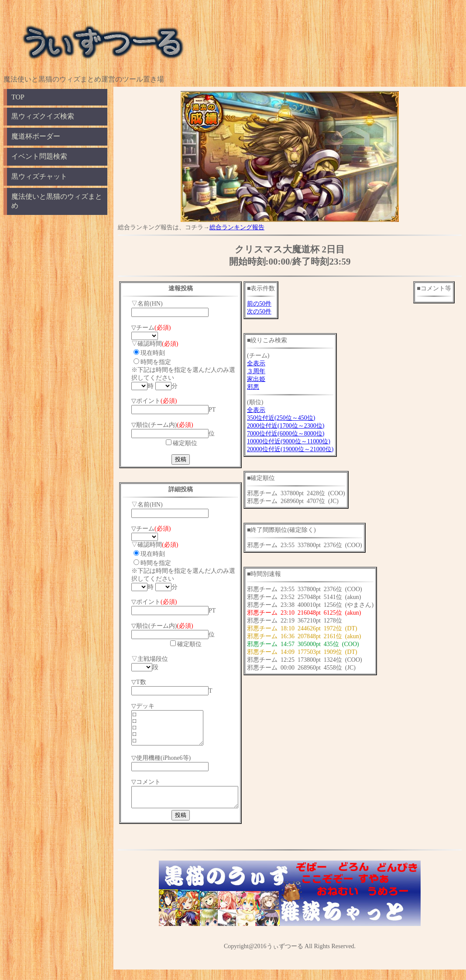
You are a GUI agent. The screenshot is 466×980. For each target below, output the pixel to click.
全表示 (268, 363)
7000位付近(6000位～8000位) (298, 434)
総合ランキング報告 (237, 227)
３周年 (268, 371)
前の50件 (271, 304)
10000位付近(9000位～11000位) (301, 441)
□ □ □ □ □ (171, 731)
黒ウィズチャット (39, 176)
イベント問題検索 (39, 156)
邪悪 (265, 387)
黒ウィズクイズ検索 (43, 116)
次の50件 (271, 311)
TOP (18, 97)
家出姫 (268, 379)
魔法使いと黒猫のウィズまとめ (57, 201)
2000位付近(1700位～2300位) (298, 426)
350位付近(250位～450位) (293, 418)
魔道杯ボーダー (36, 136)
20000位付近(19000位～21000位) (302, 449)
